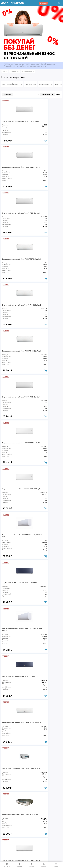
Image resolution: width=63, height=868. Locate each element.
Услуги (13, 836)
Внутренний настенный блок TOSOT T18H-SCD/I (47, 656)
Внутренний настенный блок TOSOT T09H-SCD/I (16, 364)
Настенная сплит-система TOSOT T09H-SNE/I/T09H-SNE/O (15, 656)
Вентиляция (23, 830)
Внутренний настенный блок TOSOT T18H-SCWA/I (16, 509)
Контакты (20, 839)
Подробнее (33, 850)
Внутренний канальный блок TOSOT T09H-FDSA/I (16, 461)
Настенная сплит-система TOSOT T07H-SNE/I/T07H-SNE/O (46, 558)
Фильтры (7, 94)
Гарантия (53, 836)
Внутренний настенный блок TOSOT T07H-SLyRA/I (16, 122)
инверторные (45, 84)
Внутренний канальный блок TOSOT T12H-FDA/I (47, 509)
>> (43, 684)
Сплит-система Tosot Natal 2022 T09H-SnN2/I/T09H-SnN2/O (45, 364)
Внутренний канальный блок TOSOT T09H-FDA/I (47, 461)
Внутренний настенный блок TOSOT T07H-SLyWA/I (47, 170)
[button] (30, 68)
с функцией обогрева (12, 84)
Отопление (37, 830)
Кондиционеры (8, 830)
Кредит (4, 839)
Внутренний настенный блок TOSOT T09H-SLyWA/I (16, 219)
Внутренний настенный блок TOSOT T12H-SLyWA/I (47, 219)
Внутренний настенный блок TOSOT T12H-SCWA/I (16, 316)
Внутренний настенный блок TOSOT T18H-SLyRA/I (16, 267)
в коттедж (30, 84)
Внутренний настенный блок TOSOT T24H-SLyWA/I (16, 606)
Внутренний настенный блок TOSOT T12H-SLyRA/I (16, 170)
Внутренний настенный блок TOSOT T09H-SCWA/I (47, 267)
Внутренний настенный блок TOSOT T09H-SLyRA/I (47, 122)
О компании (23, 836)
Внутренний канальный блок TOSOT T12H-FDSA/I (16, 558)
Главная (4, 836)
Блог (12, 839)
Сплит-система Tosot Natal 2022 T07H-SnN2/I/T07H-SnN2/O (45, 316)
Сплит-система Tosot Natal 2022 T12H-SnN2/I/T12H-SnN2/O (45, 606)
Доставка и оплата (39, 836)
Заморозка (49, 830)
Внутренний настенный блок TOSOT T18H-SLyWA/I (47, 412)
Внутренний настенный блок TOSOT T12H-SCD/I (16, 412)
